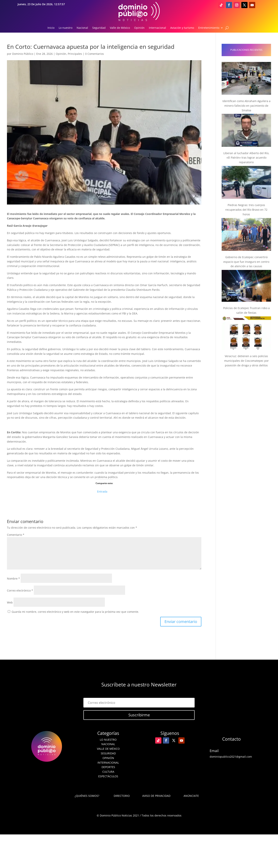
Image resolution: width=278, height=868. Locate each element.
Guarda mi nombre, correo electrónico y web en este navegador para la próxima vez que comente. (75, 612)
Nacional (82, 28)
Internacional (157, 28)
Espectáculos (108, 776)
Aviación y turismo (182, 28)
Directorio (122, 796)
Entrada (102, 491)
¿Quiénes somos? (87, 796)
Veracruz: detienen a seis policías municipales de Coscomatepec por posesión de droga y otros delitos (246, 361)
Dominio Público (23, 54)
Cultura (108, 772)
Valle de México (120, 28)
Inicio (51, 28)
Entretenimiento (209, 28)
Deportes (108, 767)
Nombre (13, 579)
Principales (75, 54)
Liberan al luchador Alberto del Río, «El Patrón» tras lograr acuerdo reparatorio (246, 158)
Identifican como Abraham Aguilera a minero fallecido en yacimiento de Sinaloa (246, 106)
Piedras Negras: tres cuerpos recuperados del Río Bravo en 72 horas (246, 210)
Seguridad (99, 28)
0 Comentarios (95, 54)
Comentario (16, 535)
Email (214, 751)
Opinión (139, 28)
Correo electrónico (20, 590)
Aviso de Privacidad (156, 796)
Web (10, 602)
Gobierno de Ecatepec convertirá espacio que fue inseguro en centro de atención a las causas (246, 262)
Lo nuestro (66, 28)
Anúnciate (191, 796)
